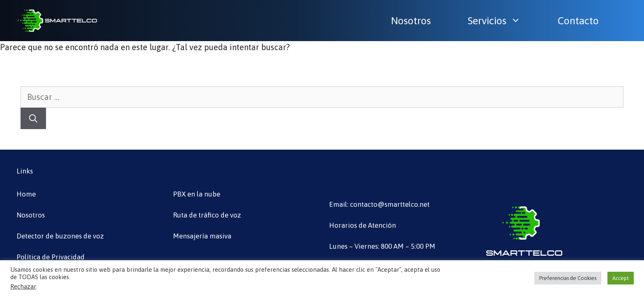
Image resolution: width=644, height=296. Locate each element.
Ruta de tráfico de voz (207, 215)
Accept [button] (621, 278)
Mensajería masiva (202, 236)
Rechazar (23, 286)
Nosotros (411, 21)
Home (26, 194)
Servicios (498, 21)
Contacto (578, 21)
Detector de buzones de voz (60, 236)
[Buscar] (33, 118)
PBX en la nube (197, 194)
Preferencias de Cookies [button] (568, 278)
